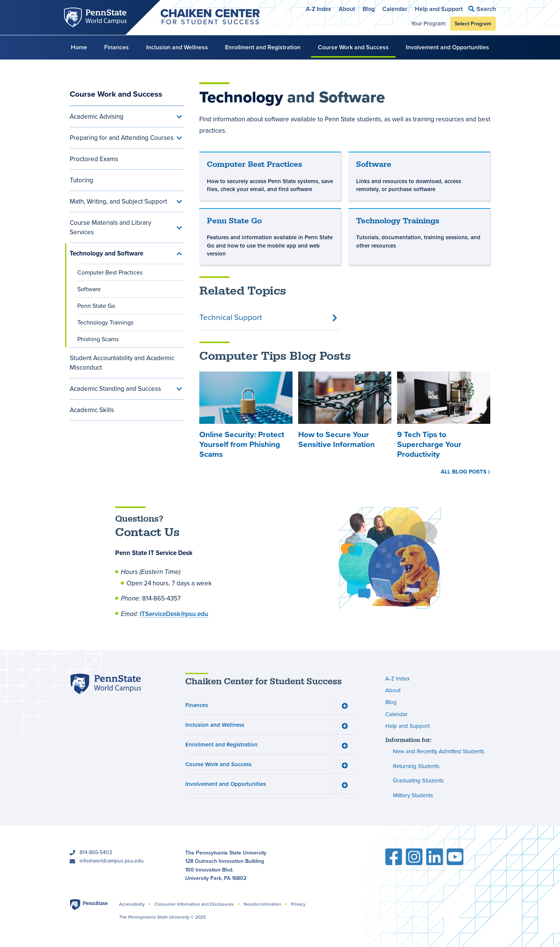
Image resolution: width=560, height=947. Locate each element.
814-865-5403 (96, 852)
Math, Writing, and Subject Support (118, 201)
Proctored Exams (94, 159)
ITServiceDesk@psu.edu (174, 614)
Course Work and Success (353, 47)
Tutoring (81, 180)
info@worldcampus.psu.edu (112, 861)
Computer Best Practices (110, 272)
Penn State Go (96, 306)
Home (79, 47)
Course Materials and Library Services (110, 227)
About (347, 9)
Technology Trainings (105, 322)
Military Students (413, 795)
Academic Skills (92, 410)
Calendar (395, 9)
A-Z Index (318, 9)
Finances (117, 47)
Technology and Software (106, 253)
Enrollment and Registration (263, 47)
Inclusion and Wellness (177, 47)
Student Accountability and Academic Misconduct (122, 363)
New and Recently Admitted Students (439, 752)
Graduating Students (418, 781)
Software (89, 289)
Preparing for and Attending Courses (122, 138)
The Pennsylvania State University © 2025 (162, 917)
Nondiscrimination (262, 904)
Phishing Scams (98, 339)
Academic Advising (97, 117)
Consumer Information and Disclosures (194, 904)
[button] (482, 9)
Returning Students (416, 766)
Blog (369, 9)
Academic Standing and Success (115, 389)
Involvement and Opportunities (447, 47)
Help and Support (439, 9)
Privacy (298, 904)
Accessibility (132, 904)
